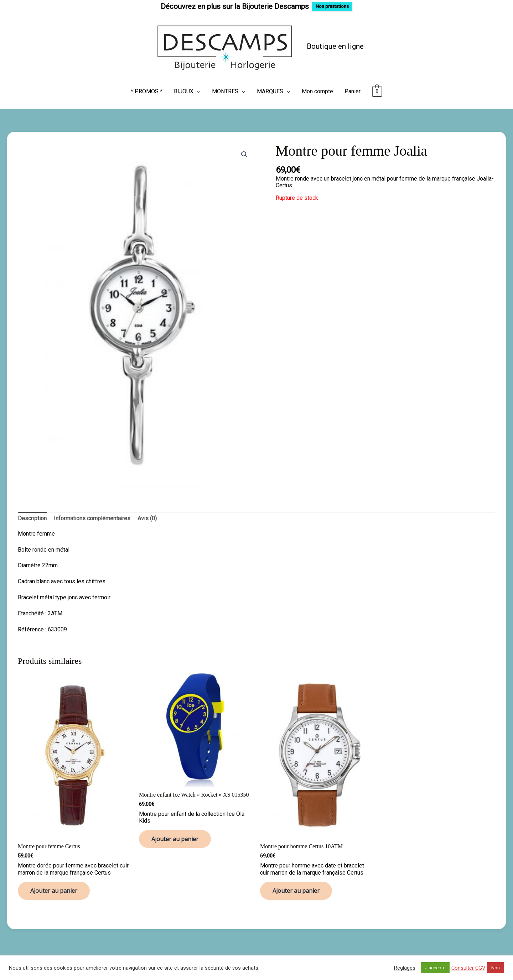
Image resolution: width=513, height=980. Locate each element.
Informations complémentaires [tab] (92, 515)
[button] (244, 151)
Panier (353, 88)
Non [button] (496, 968)
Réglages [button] (405, 968)
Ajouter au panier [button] (54, 887)
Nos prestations (332, 6)
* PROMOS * (147, 88)
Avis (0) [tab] (147, 515)
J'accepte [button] (435, 968)
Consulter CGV (468, 968)
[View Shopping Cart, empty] (377, 88)
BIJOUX (184, 88)
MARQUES (270, 88)
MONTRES (225, 88)
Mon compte (317, 88)
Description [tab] (32, 515)
